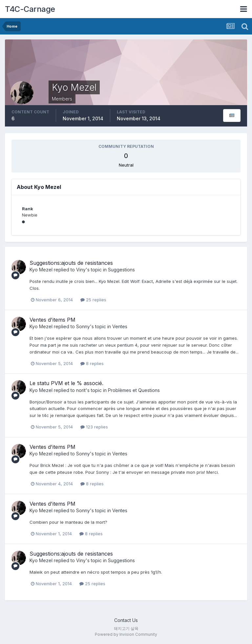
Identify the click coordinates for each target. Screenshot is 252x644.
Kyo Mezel (41, 270)
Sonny (83, 326)
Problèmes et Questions (134, 390)
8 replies (92, 363)
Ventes (120, 326)
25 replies (93, 300)
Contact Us (126, 620)
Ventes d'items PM (52, 320)
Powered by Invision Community (126, 634)
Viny (81, 270)
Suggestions (121, 270)
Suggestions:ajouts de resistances (71, 263)
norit (81, 390)
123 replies (94, 427)
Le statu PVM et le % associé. (66, 383)
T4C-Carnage (30, 9)
